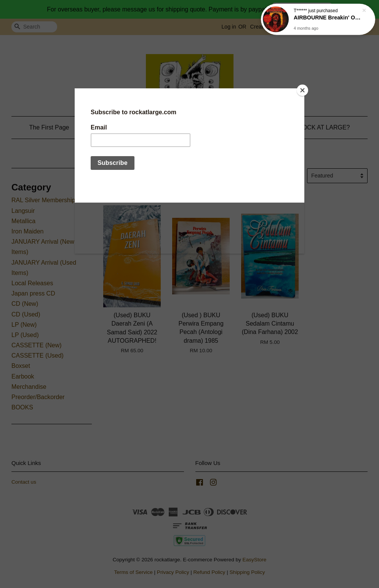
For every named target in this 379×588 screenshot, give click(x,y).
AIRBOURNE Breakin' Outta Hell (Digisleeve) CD (327, 16)
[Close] (302, 90)
